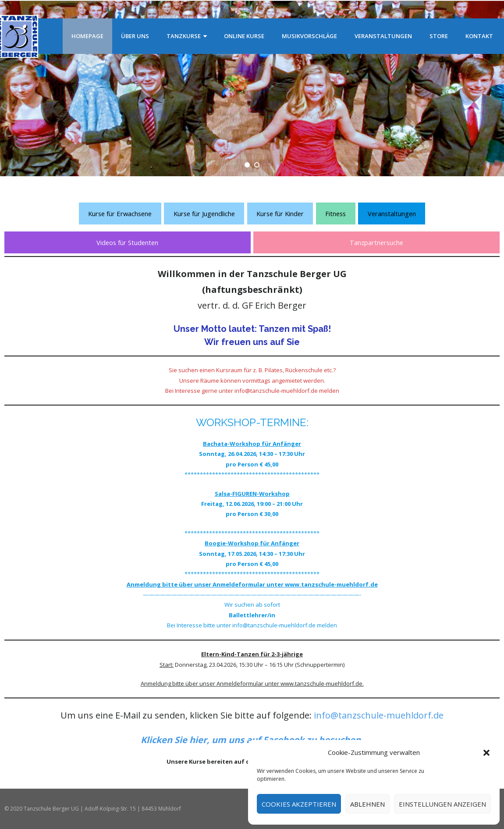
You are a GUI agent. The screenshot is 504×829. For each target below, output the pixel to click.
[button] (486, 753)
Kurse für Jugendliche (204, 213)
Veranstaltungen (392, 213)
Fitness (335, 213)
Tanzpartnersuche (376, 242)
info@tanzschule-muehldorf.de (379, 715)
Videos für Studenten (127, 242)
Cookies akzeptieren (299, 804)
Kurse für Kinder (280, 213)
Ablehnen (367, 804)
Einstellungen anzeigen (442, 804)
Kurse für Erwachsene (120, 213)
